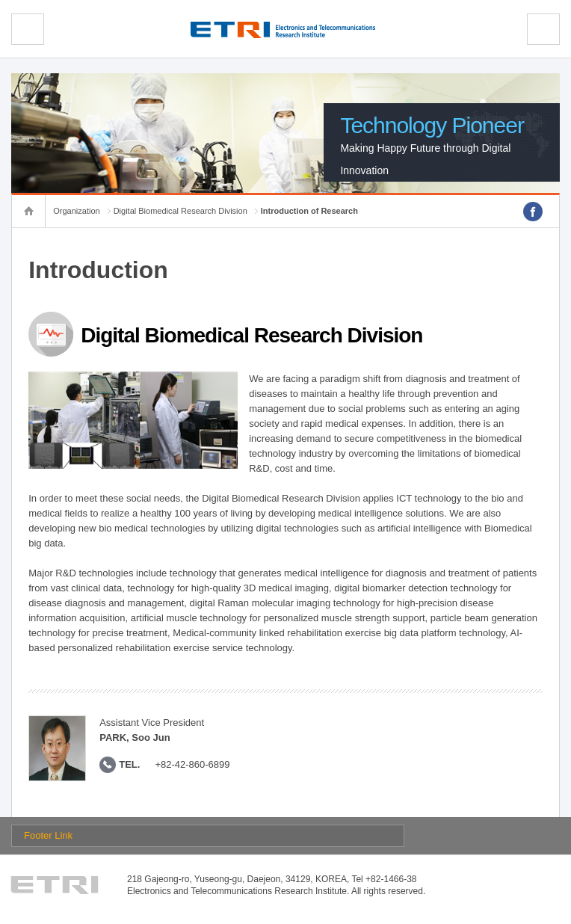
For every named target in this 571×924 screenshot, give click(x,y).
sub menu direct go (0, 0)
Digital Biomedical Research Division (180, 211)
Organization (76, 211)
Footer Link (48, 835)
